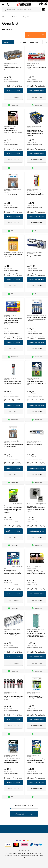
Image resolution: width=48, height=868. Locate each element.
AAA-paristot (21, 42)
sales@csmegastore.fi (28, 855)
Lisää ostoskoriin (13, 91)
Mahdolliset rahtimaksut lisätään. (11, 82)
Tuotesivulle (13, 97)
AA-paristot (8, 42)
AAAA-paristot (35, 42)
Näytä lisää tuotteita (24, 814)
